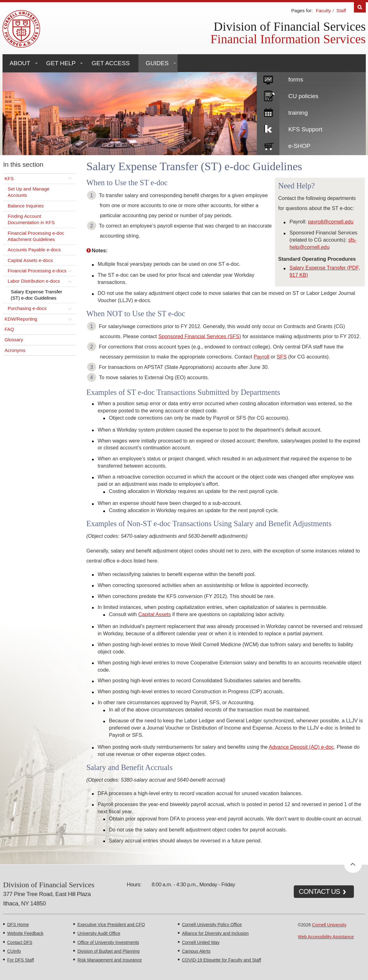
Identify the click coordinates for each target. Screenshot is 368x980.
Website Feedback (25, 933)
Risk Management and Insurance (109, 960)
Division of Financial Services (290, 26)
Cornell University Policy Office (212, 925)
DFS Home (18, 925)
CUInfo (14, 951)
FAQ (9, 329)
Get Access (111, 63)
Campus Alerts (196, 951)
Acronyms (15, 350)
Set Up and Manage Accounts (28, 192)
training (298, 113)
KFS (9, 178)
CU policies (303, 96)
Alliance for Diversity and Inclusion (215, 933)
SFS (282, 357)
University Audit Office (99, 933)
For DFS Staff (21, 960)
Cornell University (329, 925)
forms (296, 79)
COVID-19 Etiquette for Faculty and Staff (222, 960)
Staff (341, 10)
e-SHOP (299, 146)
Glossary (14, 340)
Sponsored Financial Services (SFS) (200, 336)
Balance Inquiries (26, 206)
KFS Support (305, 129)
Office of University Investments (108, 942)
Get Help (61, 63)
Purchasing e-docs (27, 308)
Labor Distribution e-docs (34, 281)
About (20, 63)
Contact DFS (20, 942)
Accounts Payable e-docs (34, 250)
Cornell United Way (201, 942)
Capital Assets (155, 614)
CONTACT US (319, 891)
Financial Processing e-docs (37, 271)
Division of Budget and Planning (108, 951)
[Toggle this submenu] (70, 179)
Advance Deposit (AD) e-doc (301, 747)
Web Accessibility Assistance (326, 937)
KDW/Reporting (21, 319)
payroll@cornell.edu (331, 222)
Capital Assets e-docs (30, 260)
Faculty (323, 10)
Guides (157, 63)
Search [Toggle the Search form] (360, 7)
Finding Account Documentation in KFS (31, 219)
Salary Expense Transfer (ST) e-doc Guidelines (36, 295)
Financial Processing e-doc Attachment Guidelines (36, 236)
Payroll (262, 357)
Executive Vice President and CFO (111, 925)
